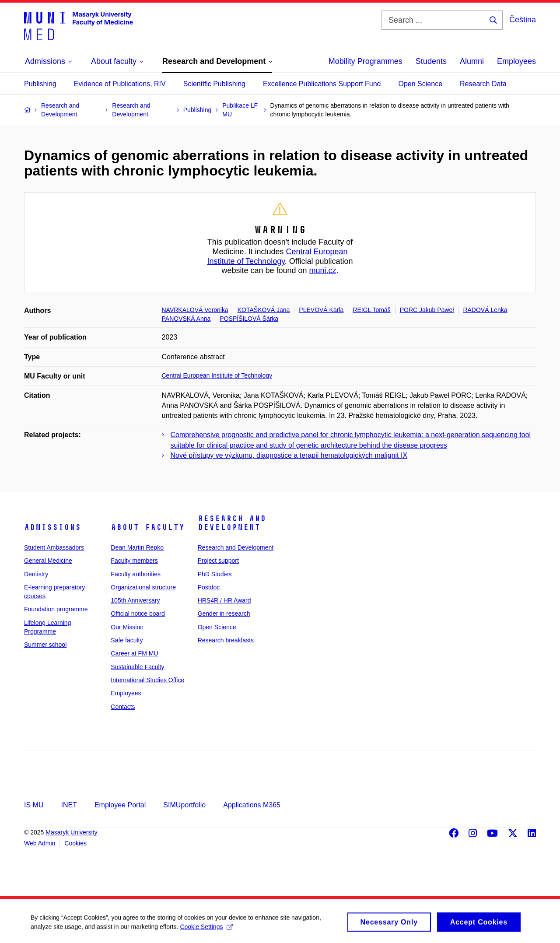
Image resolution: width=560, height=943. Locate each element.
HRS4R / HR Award (224, 600)
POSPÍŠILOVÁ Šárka (249, 319)
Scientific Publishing (214, 84)
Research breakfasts (226, 640)
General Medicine (48, 561)
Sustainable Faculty (137, 667)
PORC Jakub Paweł (427, 310)
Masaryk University (71, 832)
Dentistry (36, 574)
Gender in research (224, 613)
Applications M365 (252, 805)
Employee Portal (120, 805)
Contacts (123, 707)
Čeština (523, 20)
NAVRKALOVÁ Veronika (195, 310)
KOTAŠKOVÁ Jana (264, 310)
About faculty (148, 527)
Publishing (40, 84)
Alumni (472, 61)
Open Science (421, 84)
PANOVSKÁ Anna (186, 319)
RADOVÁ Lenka (485, 310)
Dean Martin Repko (137, 547)
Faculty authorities (136, 574)
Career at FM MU (134, 653)
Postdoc (209, 587)
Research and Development (232, 523)
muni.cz (323, 270)
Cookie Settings (206, 931)
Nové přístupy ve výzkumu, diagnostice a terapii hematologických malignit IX (289, 455)
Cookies (75, 843)
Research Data (483, 84)
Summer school (45, 645)
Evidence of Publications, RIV (120, 84)
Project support (218, 561)
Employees (516, 61)
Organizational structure (143, 587)
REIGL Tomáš (371, 310)
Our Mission (127, 627)
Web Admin (40, 843)
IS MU (34, 805)
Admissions (52, 527)
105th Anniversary (135, 600)
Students (431, 61)
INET (69, 805)
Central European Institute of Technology (277, 256)
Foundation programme (56, 609)
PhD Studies (215, 574)
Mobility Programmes (366, 61)
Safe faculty (127, 640)
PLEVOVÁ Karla (321, 310)
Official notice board (138, 613)
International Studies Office (147, 680)
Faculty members (134, 561)
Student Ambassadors (54, 547)
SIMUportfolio (184, 805)
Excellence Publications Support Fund (322, 84)
